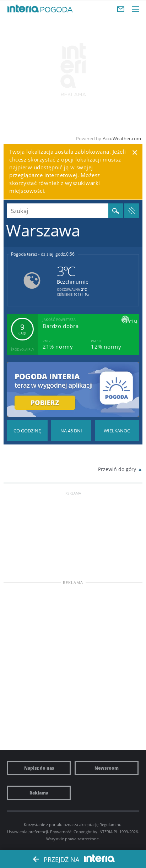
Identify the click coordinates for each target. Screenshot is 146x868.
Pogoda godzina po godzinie (27, 431)
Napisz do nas (39, 768)
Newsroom (107, 768)
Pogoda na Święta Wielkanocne (117, 431)
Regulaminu (110, 825)
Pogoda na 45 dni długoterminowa (71, 431)
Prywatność (61, 832)
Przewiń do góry (117, 469)
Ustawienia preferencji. (28, 832)
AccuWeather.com (122, 138)
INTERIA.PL (108, 832)
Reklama (39, 793)
